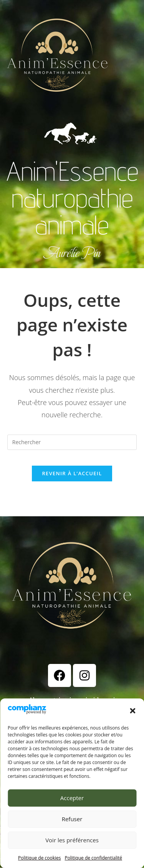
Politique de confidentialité (94, 858)
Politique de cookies (40, 858)
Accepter (72, 798)
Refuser (72, 819)
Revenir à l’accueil (72, 473)
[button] (132, 711)
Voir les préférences (72, 840)
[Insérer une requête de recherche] (72, 442)
